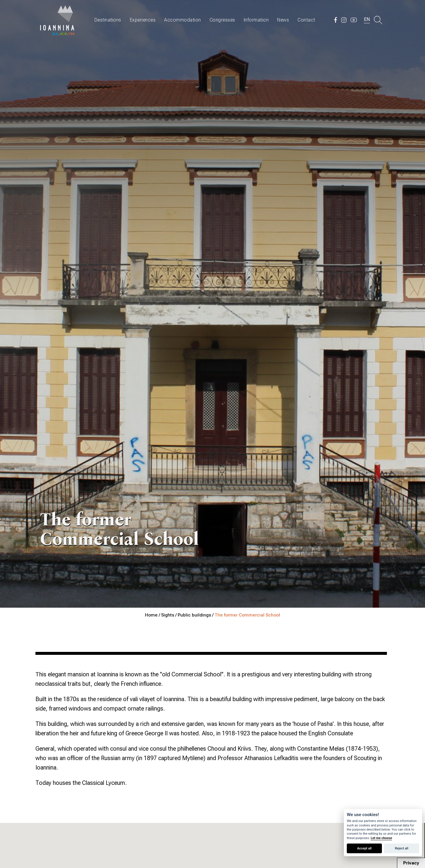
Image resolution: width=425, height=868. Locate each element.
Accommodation (183, 20)
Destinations (108, 20)
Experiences (143, 20)
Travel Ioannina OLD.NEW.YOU (58, 20)
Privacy (411, 863)
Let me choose (381, 838)
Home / (153, 615)
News (283, 20)
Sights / (169, 615)
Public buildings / (196, 615)
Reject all (402, 848)
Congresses (222, 20)
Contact (306, 20)
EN (367, 19)
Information (256, 20)
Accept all (364, 848)
